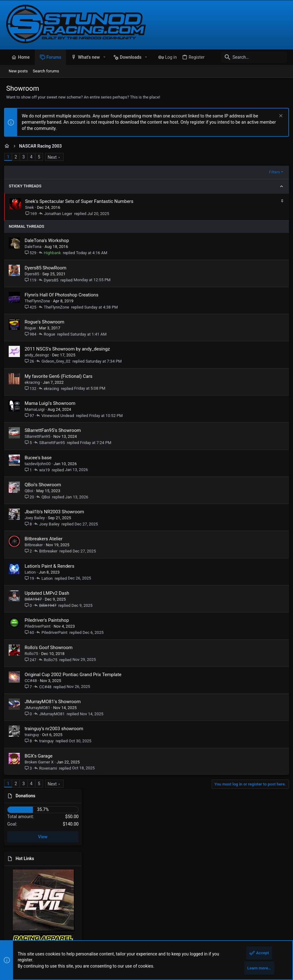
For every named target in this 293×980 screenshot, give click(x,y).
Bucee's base (40, 458)
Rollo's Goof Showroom (51, 648)
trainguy (34, 735)
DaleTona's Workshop (49, 240)
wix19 (47, 470)
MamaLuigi (37, 409)
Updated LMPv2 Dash (49, 593)
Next (54, 157)
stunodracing (173, 884)
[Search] (248, 57)
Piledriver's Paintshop (49, 620)
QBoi (31, 491)
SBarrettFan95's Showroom (55, 430)
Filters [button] (189, 172)
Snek (32, 207)
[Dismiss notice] (278, 116)
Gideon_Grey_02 (58, 361)
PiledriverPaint (40, 626)
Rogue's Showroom (47, 322)
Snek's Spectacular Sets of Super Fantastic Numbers (81, 201)
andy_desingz (39, 355)
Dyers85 (34, 274)
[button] (104, 57)
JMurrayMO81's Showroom (55, 702)
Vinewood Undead (60, 416)
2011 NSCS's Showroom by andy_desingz (69, 349)
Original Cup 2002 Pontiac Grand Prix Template (75, 675)
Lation (32, 572)
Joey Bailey (37, 518)
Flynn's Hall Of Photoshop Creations (64, 295)
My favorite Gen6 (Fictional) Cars (61, 376)
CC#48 (33, 681)
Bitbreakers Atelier (46, 539)
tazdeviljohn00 (40, 464)
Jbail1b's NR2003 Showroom (56, 512)
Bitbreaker (36, 545)
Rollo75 (34, 654)
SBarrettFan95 (40, 436)
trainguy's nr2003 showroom (56, 729)
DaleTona (35, 247)
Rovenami (50, 768)
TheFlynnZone (39, 301)
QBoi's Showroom (45, 485)
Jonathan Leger (60, 214)
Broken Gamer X (41, 762)
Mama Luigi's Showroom (52, 403)
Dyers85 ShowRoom (48, 268)
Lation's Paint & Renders (52, 566)
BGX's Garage (41, 756)
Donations (231, 160)
